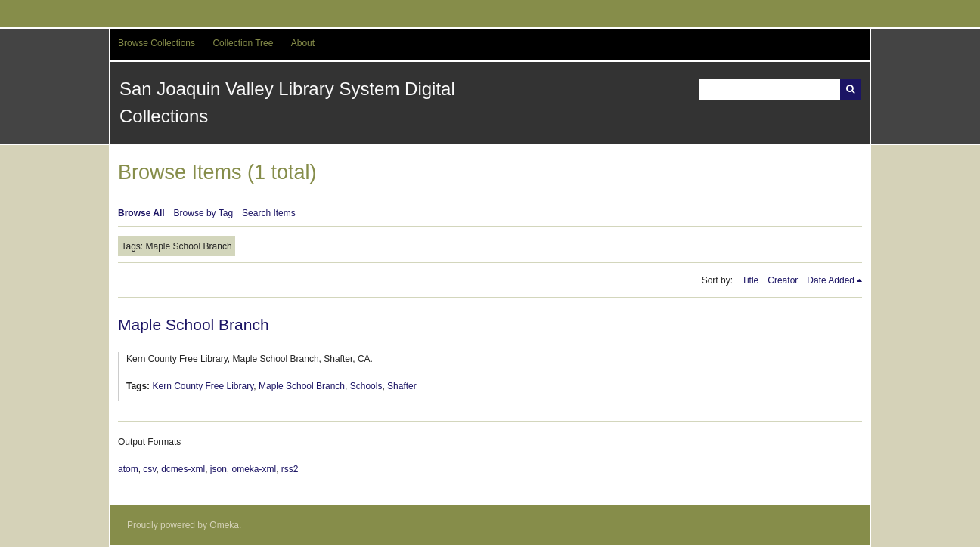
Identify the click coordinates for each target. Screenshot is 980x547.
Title (750, 280)
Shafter (402, 386)
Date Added (831, 280)
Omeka (224, 525)
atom (128, 469)
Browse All (141, 213)
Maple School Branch (194, 324)
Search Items (269, 213)
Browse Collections (157, 43)
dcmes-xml (183, 469)
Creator (783, 280)
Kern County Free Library (203, 386)
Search (850, 90)
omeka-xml (254, 469)
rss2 (290, 469)
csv (149, 469)
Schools (366, 386)
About (303, 43)
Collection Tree (243, 43)
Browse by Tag (204, 213)
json (219, 469)
